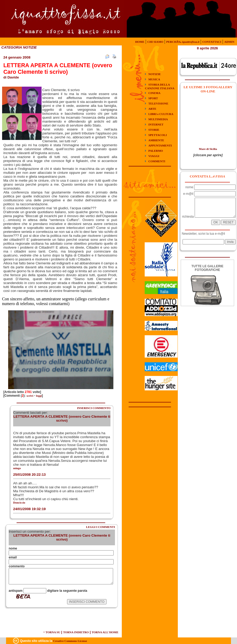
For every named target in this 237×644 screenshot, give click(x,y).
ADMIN (230, 42)
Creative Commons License (70, 641)
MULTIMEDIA (158, 119)
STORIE (154, 130)
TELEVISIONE (158, 103)
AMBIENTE (156, 140)
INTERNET (156, 124)
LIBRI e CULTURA (161, 114)
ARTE (152, 109)
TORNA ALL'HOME (105, 632)
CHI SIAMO (155, 42)
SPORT (153, 98)
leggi (39, 396)
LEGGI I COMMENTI (100, 527)
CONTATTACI (212, 42)
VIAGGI (154, 156)
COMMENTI (157, 161)
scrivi (30, 396)
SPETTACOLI (158, 135)
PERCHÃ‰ (183, 42)
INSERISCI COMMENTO (94, 408)
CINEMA (154, 93)
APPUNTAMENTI (160, 145)
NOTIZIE (155, 74)
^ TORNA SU (52, 632)
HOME (140, 42)
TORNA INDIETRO (76, 632)
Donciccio (19, 502)
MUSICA (154, 79)
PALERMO (156, 151)
